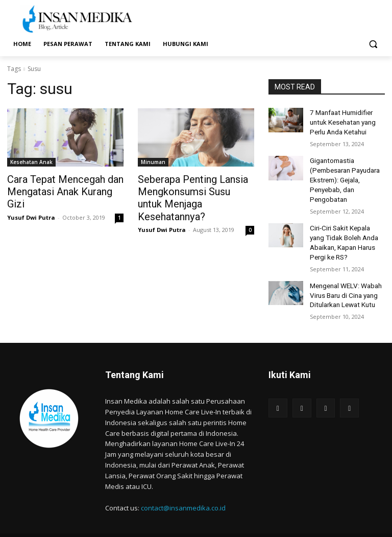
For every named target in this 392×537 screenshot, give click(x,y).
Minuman (153, 162)
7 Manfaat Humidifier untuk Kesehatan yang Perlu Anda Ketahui (341, 121)
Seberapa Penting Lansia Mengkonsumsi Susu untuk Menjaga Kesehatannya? (189, 190)
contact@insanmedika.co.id (183, 491)
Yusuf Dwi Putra (31, 203)
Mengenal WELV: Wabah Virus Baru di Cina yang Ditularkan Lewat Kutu (344, 280)
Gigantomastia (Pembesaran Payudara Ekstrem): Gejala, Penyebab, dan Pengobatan (343, 173)
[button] (373, 44)
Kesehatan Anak (31, 162)
